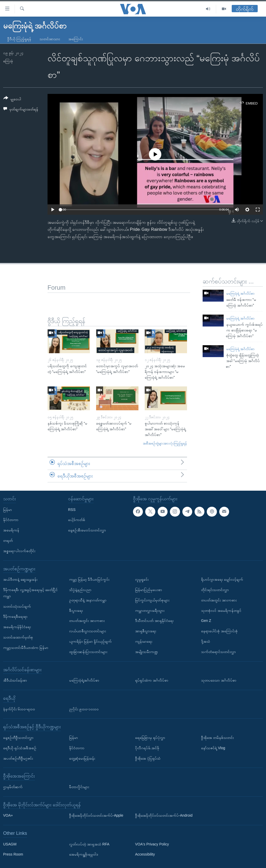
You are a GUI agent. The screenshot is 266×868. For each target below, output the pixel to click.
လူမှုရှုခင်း (142, 579)
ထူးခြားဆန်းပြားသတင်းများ (88, 651)
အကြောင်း (76, 39)
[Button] (12, 99)
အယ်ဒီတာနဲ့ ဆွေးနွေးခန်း (20, 579)
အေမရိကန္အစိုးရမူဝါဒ (84, 854)
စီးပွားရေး (76, 610)
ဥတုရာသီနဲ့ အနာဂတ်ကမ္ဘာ (88, 600)
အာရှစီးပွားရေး (146, 631)
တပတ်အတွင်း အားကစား (87, 621)
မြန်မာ (8, 509)
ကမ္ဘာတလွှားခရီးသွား (150, 610)
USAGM (10, 844)
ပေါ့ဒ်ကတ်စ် (77, 520)
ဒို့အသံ (206, 641)
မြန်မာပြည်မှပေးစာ (149, 590)
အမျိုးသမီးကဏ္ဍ (147, 651)
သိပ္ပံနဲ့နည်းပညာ (80, 590)
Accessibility (145, 854)
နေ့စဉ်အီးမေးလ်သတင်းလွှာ (87, 530)
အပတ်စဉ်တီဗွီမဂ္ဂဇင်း (18, 758)
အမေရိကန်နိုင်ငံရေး (17, 627)
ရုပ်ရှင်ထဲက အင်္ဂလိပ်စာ (152, 680)
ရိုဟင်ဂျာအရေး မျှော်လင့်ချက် (222, 579)
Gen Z (206, 621)
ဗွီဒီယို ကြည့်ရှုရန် (19, 39)
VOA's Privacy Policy (152, 844)
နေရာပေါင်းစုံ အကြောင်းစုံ (219, 631)
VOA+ (8, 815)
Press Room (13, 854)
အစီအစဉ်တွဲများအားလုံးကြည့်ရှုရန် (165, 443)
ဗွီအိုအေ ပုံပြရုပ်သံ (148, 758)
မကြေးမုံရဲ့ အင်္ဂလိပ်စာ (240, 293)
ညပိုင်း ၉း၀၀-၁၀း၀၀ (84, 709)
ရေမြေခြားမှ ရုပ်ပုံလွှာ (150, 738)
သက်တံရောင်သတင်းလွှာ (218, 651)
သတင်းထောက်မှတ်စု (18, 637)
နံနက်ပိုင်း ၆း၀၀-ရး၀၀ (19, 709)
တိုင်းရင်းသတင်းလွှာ (215, 590)
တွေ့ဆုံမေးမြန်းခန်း (82, 758)
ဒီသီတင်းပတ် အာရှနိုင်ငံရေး (154, 621)
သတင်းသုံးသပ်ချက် (17, 606)
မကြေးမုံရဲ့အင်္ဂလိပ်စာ (84, 680)
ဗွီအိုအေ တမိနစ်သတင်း (217, 738)
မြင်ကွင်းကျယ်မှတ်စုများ (152, 600)
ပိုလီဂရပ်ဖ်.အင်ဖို (147, 748)
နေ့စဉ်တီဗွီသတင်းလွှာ (18, 738)
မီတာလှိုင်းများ (79, 787)
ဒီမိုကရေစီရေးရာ (15, 616)
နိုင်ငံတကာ (11, 520)
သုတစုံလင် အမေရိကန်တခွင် (221, 610)
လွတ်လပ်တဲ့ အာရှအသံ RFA (89, 844)
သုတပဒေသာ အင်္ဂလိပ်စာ (219, 680)
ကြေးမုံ (8, 61)
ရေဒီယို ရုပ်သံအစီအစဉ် (20, 748)
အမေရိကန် (11, 530)
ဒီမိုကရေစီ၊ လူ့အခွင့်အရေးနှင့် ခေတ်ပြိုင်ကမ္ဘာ (30, 593)
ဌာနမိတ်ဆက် (13, 787)
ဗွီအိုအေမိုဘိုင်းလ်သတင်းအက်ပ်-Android (164, 815)
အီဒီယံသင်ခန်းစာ (15, 680)
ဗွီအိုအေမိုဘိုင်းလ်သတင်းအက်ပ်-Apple (96, 815)
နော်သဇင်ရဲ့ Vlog (213, 748)
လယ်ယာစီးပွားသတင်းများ (88, 631)
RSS (72, 509)
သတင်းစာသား (50, 39)
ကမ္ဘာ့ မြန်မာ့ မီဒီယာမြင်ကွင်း (89, 579)
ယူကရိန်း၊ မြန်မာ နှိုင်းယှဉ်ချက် (90, 641)
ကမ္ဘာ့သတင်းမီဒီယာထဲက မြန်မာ (26, 647)
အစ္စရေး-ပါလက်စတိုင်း (19, 551)
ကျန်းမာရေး (144, 641)
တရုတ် (8, 540)
